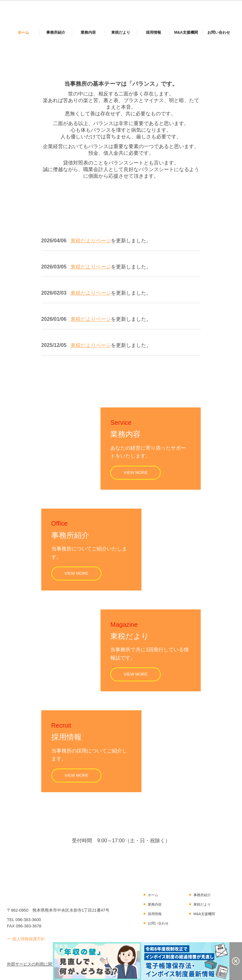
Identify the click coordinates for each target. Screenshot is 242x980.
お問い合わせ (219, 32)
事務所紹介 (56, 32)
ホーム (23, 32)
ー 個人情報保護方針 (26, 939)
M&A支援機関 (186, 32)
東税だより (121, 32)
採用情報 (153, 32)
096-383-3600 (28, 920)
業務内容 (88, 32)
